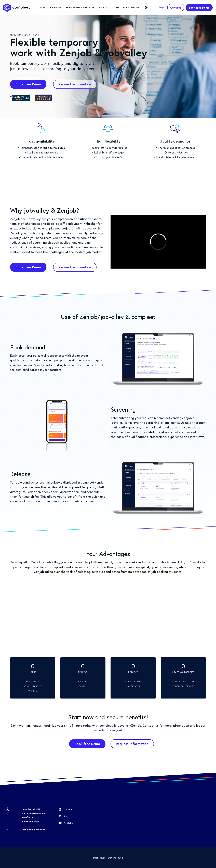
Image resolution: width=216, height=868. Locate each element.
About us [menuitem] (105, 8)
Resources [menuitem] (122, 8)
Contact (176, 8)
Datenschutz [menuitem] (115, 858)
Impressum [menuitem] (99, 858)
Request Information (75, 84)
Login (162, 7)
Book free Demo (199, 8)
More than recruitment (25, 35)
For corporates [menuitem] (51, 8)
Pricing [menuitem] (136, 8)
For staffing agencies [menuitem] (80, 8)
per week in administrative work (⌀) (33, 682)
